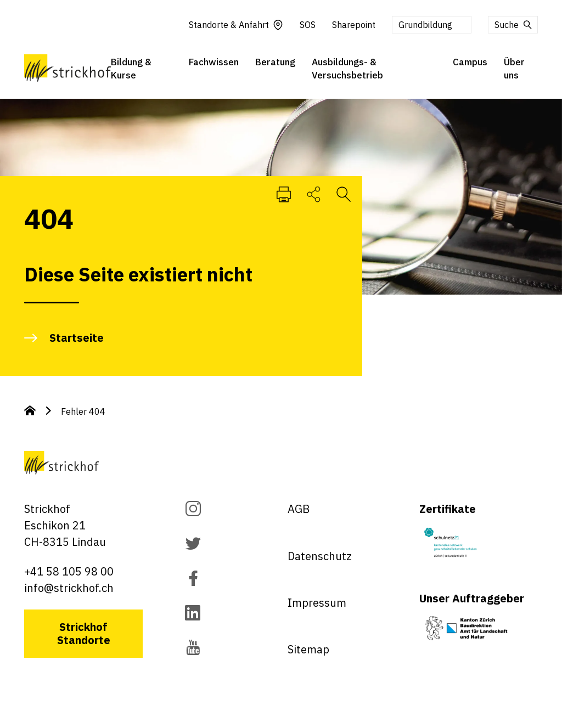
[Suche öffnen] (344, 193)
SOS (308, 25)
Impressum (317, 603)
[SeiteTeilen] (314, 193)
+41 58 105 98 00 (69, 571)
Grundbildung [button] (425, 25)
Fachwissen (214, 63)
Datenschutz (320, 556)
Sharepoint (354, 25)
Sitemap (308, 649)
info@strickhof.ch (69, 588)
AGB (299, 509)
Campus (470, 63)
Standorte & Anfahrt (236, 25)
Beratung (275, 63)
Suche (514, 25)
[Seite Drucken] (284, 193)
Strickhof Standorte (84, 633)
